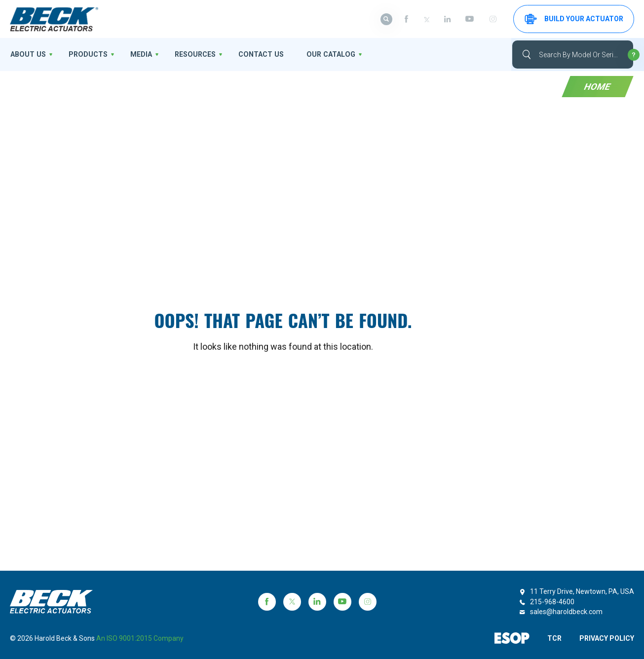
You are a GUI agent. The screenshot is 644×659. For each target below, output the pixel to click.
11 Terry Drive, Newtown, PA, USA (582, 591)
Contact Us (256, 54)
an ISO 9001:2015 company (140, 638)
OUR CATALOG (324, 54)
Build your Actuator (574, 19)
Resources (191, 54)
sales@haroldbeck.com (566, 612)
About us (27, 54)
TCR (554, 638)
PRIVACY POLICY (607, 638)
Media (138, 54)
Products (86, 54)
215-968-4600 (552, 602)
